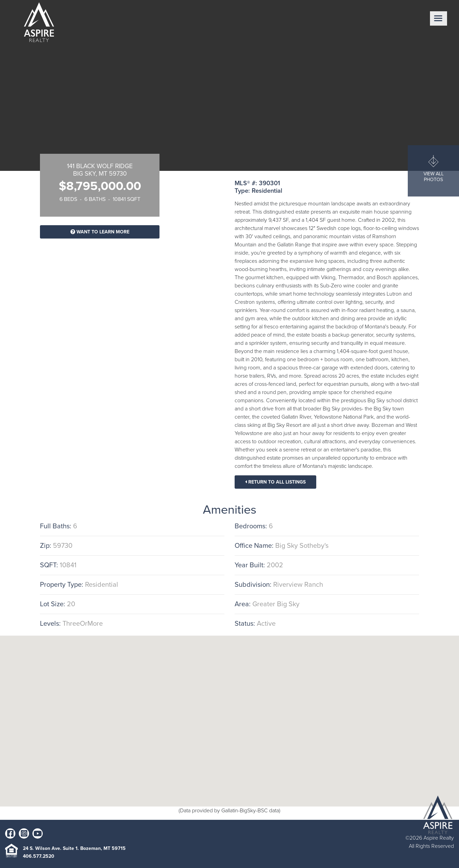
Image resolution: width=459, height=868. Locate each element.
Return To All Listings (275, 482)
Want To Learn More (100, 232)
